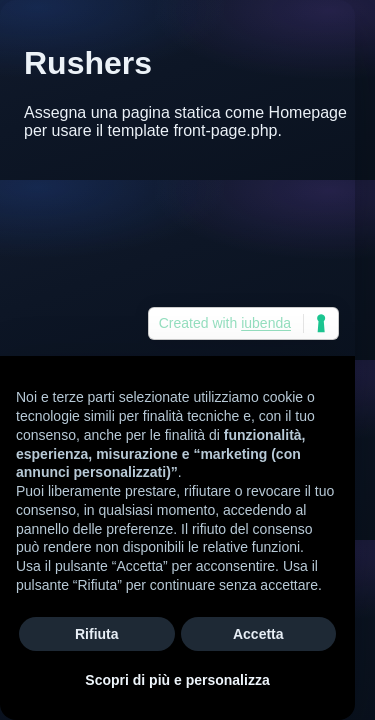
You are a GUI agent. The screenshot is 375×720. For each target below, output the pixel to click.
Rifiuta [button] (97, 634)
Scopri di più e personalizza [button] (177, 680)
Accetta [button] (258, 634)
